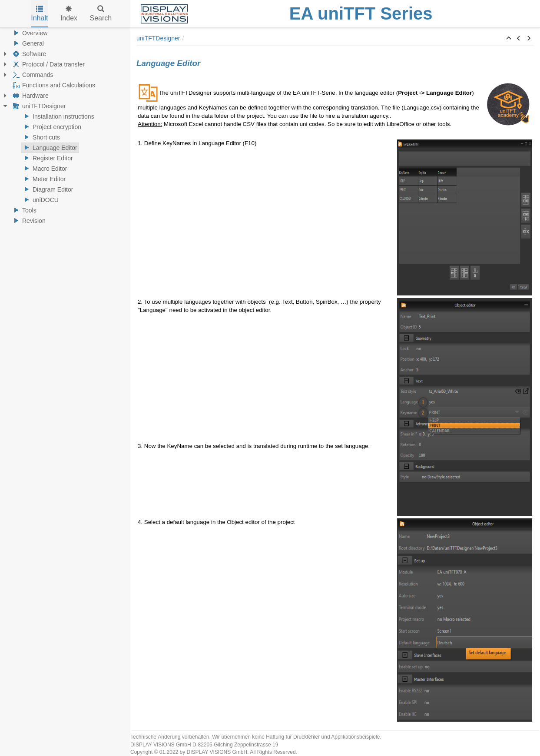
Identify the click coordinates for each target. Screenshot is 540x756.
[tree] (65, 127)
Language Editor (49, 148)
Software (28, 54)
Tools (24, 210)
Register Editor (47, 158)
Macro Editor (44, 169)
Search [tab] (101, 14)
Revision (28, 221)
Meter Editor (43, 179)
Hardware (30, 96)
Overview (29, 33)
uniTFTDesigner (38, 106)
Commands (32, 75)
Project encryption (51, 127)
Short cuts (41, 137)
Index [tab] (69, 14)
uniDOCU (40, 200)
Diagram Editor (47, 189)
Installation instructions (58, 116)
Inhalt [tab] (39, 14)
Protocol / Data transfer (48, 64)
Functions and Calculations (53, 85)
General (27, 43)
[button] (509, 39)
